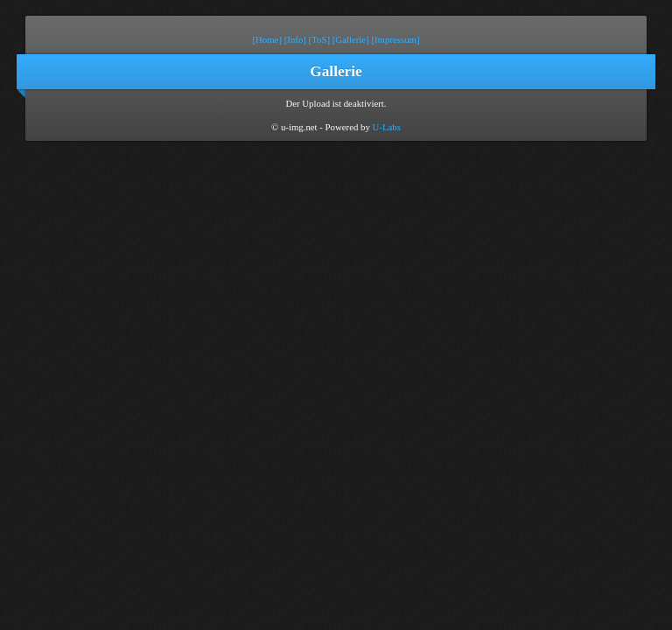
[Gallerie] (351, 39)
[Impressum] (395, 39)
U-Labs (387, 127)
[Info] (295, 39)
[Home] (267, 39)
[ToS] (319, 39)
